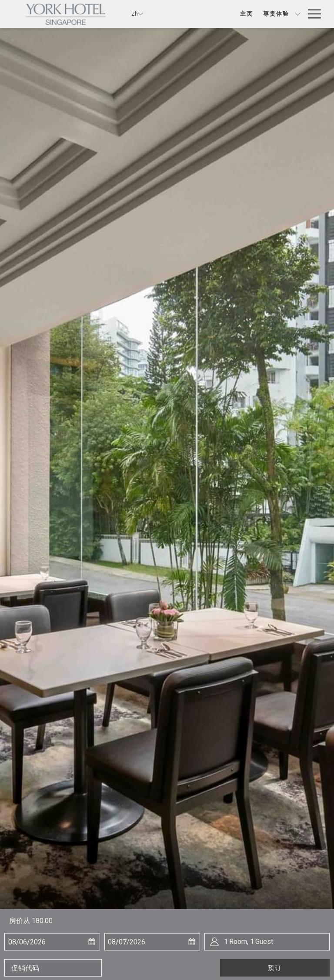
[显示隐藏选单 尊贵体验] (267, 14)
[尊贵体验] (246, 14)
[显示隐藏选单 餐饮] (298, 14)
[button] (48, 942)
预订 (275, 968)
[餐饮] (282, 14)
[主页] (216, 14)
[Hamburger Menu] (311, 14)
